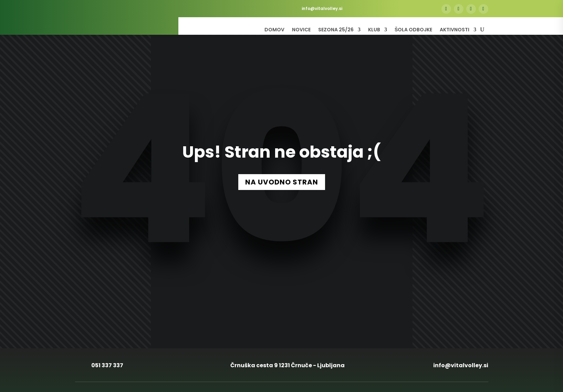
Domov (274, 30)
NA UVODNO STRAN (282, 182)
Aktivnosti (455, 30)
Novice (301, 30)
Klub (374, 30)
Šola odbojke (413, 30)
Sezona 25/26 (336, 30)
